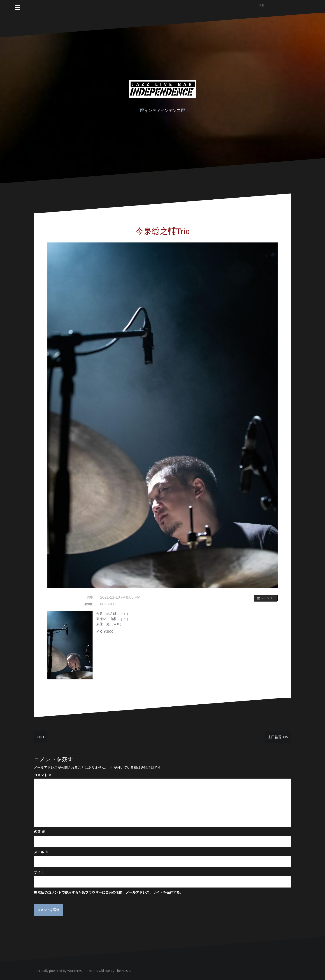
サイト (39, 872)
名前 (39, 832)
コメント (43, 775)
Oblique (104, 971)
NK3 (41, 737)
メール (41, 852)
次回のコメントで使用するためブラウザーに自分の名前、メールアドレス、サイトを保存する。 (110, 892)
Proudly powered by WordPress (60, 971)
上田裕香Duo (278, 737)
